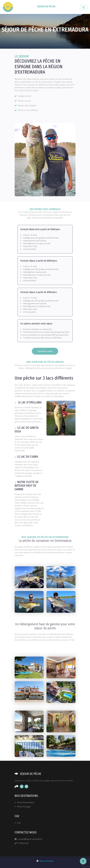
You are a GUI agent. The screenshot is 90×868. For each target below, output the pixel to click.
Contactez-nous (45, 351)
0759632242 (22, 843)
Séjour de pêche (45, 861)
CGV (18, 823)
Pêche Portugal (23, 807)
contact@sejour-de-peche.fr (29, 839)
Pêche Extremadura (24, 802)
